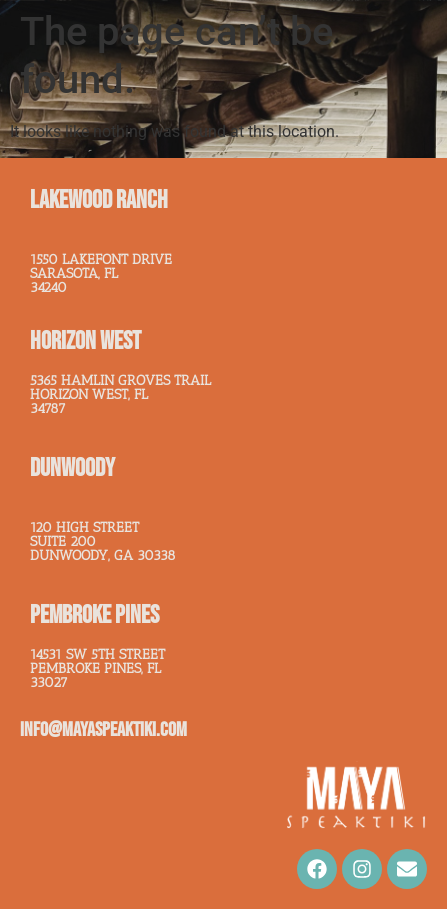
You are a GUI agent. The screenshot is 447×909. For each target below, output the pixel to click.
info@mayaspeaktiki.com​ (103, 730)
